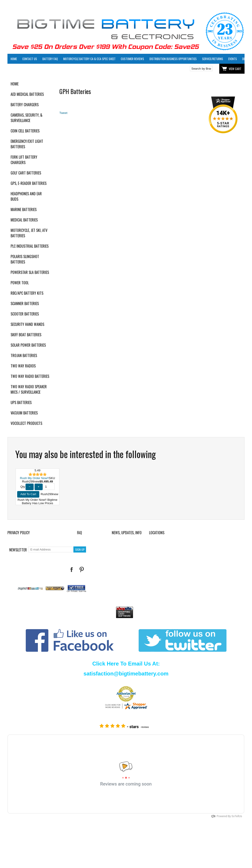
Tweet (63, 113)
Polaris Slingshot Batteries (25, 259)
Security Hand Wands (27, 324)
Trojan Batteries (24, 355)
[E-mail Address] (50, 549)
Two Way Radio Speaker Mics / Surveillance (29, 389)
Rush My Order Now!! (34, 478)
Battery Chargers (25, 105)
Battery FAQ (50, 59)
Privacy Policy (19, 533)
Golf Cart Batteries (26, 173)
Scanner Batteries (25, 303)
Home (14, 59)
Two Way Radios (23, 366)
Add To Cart (28, 494)
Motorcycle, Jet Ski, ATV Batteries (29, 233)
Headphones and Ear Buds (26, 196)
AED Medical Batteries (27, 94)
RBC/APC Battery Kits (27, 293)
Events (233, 59)
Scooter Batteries (25, 314)
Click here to (24, 69)
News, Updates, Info (127, 533)
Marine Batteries (24, 209)
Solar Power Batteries (28, 345)
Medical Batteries (24, 220)
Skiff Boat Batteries (26, 335)
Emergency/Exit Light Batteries (27, 144)
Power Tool (20, 283)
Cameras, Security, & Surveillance (27, 118)
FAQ (79, 533)
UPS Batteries (21, 402)
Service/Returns (213, 59)
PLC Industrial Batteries (30, 246)
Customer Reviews (132, 59)
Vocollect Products (26, 423)
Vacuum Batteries (24, 413)
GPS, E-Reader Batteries (29, 183)
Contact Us (30, 59)
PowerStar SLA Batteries (30, 272)
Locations (157, 533)
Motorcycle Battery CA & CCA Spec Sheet (89, 59)
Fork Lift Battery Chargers (24, 160)
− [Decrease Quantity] (30, 487)
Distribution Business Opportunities (173, 59)
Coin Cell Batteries (25, 131)
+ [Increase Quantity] (39, 487)
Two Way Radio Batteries (30, 376)
